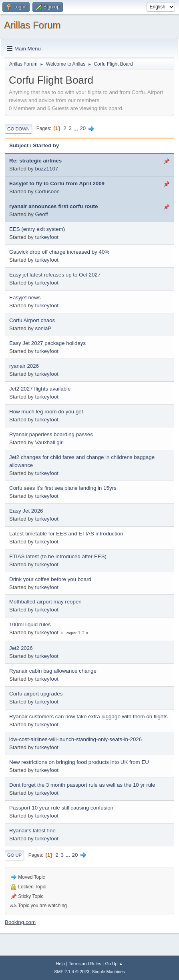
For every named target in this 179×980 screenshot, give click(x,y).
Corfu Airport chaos (32, 320)
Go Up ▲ (114, 964)
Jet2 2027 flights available (40, 389)
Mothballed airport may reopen (45, 602)
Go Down (18, 129)
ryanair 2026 (24, 366)
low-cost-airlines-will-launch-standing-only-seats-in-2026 (75, 739)
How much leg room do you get (46, 412)
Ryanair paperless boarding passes (51, 434)
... (77, 128)
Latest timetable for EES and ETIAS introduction (66, 534)
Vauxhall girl (49, 442)
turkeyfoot (47, 237)
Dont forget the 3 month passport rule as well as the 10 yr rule (82, 785)
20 (83, 128)
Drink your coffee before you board (50, 579)
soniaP (43, 328)
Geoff (41, 214)
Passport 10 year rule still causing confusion (61, 808)
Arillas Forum (32, 25)
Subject (19, 145)
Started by (46, 145)
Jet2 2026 (21, 648)
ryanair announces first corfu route (53, 206)
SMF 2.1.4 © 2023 (72, 972)
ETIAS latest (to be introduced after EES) (58, 556)
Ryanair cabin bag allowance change (53, 671)
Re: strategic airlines (35, 161)
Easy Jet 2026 (26, 511)
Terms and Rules (85, 964)
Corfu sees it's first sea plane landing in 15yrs (63, 488)
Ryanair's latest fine (32, 831)
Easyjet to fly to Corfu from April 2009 (57, 183)
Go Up (14, 855)
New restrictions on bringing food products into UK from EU (79, 762)
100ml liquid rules (30, 624)
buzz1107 (46, 169)
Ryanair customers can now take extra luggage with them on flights (88, 716)
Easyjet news (25, 298)
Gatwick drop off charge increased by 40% (59, 252)
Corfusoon (47, 191)
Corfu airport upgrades (36, 694)
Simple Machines (109, 972)
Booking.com (20, 922)
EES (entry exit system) (37, 229)
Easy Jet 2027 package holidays (47, 343)
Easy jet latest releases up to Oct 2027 (55, 275)
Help (60, 964)
